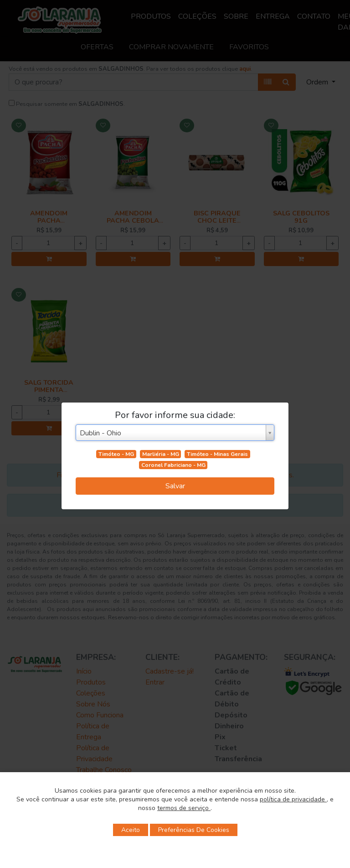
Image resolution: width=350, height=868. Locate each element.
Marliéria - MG (161, 454)
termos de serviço (184, 808)
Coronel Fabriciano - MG (173, 465)
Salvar (175, 486)
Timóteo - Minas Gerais (217, 454)
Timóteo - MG (116, 454)
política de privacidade (293, 799)
